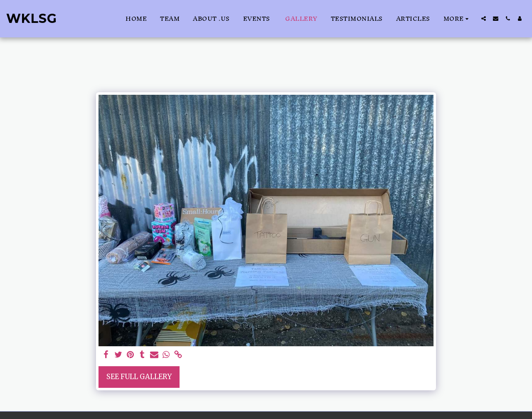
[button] (484, 18)
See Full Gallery (139, 377)
